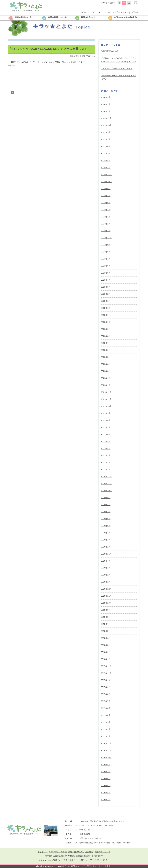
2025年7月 (106, 139)
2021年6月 (106, 434)
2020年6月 (106, 519)
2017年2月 (106, 729)
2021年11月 (106, 399)
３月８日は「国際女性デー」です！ (117, 68)
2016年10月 (106, 757)
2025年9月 (106, 132)
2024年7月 (106, 196)
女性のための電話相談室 (56, 856)
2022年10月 (106, 322)
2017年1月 (106, 736)
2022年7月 (106, 343)
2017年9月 (106, 687)
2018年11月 (106, 596)
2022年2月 (106, 378)
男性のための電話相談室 (79, 856)
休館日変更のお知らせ (111, 51)
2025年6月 (106, 146)
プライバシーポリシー (100, 860)
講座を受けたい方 (76, 852)
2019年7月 (106, 561)
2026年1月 (106, 111)
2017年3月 (106, 722)
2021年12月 (106, 392)
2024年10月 (106, 182)
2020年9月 (106, 498)
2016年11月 (106, 750)
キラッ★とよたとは (101, 12)
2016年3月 (106, 800)
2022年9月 (106, 329)
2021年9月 (106, 413)
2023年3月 (106, 287)
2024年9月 (106, 189)
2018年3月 (106, 645)
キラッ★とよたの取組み (49, 860)
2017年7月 (106, 701)
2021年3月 (106, 455)
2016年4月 (106, 792)
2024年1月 (106, 231)
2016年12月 (106, 743)
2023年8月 (106, 252)
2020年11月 (106, 484)
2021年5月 (106, 441)
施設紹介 (89, 852)
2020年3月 (106, 540)
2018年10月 (106, 603)
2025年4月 (106, 160)
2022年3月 (106, 371)
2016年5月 (106, 786)
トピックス (85, 12)
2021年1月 (106, 469)
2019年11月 (106, 554)
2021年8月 (106, 420)
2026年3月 (106, 97)
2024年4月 (106, 210)
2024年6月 (106, 203)
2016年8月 (106, 764)
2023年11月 (106, 238)
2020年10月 (106, 491)
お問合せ (135, 12)
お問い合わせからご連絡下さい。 (92, 838)
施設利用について (103, 852)
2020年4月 (106, 533)
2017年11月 (106, 673)
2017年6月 (106, 708)
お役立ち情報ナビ (121, 12)
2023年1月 (106, 301)
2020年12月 (106, 476)
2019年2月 (106, 575)
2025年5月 (106, 153)
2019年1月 (106, 582)
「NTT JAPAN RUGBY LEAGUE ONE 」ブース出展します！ (50, 49)
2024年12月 (106, 175)
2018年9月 (106, 610)
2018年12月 (106, 589)
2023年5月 (106, 273)
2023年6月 (106, 266)
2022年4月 (106, 364)
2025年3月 (106, 167)
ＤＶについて (97, 856)
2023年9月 (106, 245)
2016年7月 (106, 772)
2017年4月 (106, 715)
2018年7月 (106, 624)
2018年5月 (106, 631)
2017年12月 (106, 666)
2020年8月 (106, 505)
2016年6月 (106, 779)
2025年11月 (106, 118)
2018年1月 (106, 659)
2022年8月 (106, 336)
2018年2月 (106, 652)
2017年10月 (106, 680)
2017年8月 (106, 694)
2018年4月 (106, 638)
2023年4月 (106, 280)
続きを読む (13, 65)
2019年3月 (106, 568)
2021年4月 (106, 448)
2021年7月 (106, 427)
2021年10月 (106, 406)
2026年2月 (106, 104)
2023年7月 (106, 259)
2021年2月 (106, 462)
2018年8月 (106, 617)
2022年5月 (106, 357)
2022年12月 (106, 308)
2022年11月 (106, 315)
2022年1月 (106, 385)
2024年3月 (106, 217)
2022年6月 (106, 350)
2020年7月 (106, 512)
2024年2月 (106, 224)
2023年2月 (106, 294)
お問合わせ (84, 860)
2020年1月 (106, 547)
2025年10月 (106, 125)
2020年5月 (106, 526)
